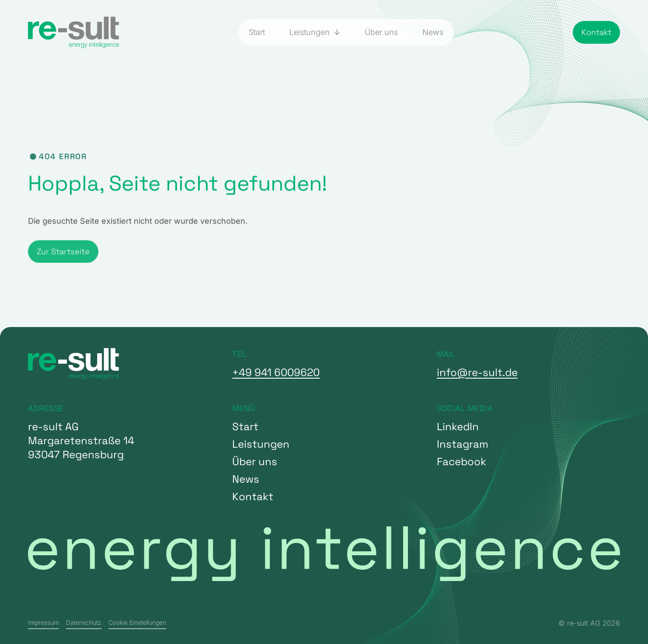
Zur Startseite (63, 263)
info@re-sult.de (477, 372)
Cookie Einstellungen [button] (137, 622)
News (433, 32)
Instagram (463, 444)
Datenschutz (84, 622)
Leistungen (311, 32)
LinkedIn (458, 426)
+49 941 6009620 (276, 372)
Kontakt (596, 32)
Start (257, 32)
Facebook (462, 461)
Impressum (44, 622)
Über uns (381, 32)
